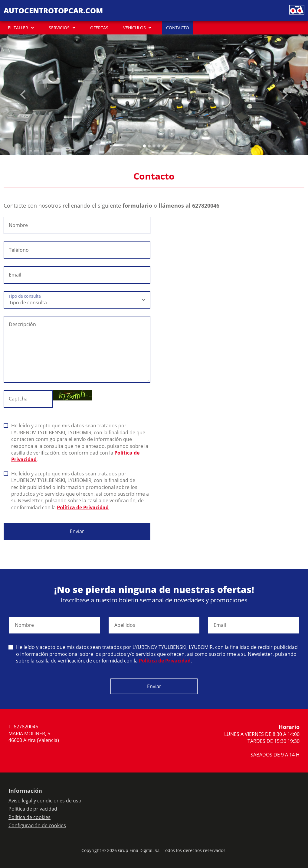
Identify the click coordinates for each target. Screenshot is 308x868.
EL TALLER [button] (18, 28)
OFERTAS (99, 28)
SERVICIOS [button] (59, 28)
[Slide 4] (164, 146)
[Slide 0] (144, 146)
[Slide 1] (149, 146)
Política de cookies (29, 817)
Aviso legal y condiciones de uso (45, 801)
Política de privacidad (33, 809)
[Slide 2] (154, 146)
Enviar (77, 531)
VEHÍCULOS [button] (134, 28)
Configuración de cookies (37, 825)
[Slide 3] (159, 146)
